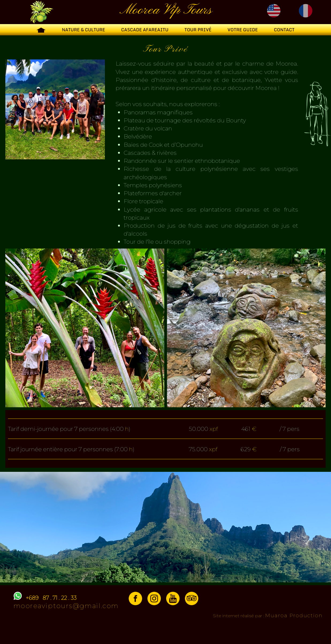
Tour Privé (198, 30)
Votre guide (243, 30)
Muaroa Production (294, 615)
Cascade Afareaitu (145, 30)
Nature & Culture (83, 30)
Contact (284, 30)
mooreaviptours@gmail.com (66, 606)
